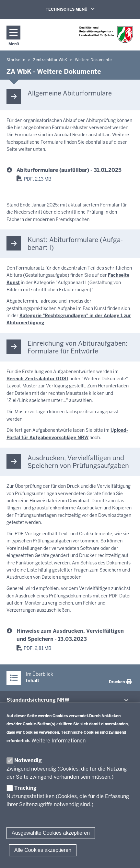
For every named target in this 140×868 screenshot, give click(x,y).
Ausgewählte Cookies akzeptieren (51, 833)
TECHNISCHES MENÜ (79, 9)
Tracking (25, 788)
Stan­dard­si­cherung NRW (38, 700)
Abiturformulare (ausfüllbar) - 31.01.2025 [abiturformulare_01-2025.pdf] (69, 170)
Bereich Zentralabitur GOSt (37, 379)
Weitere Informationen (58, 741)
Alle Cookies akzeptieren (43, 850)
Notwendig (28, 760)
